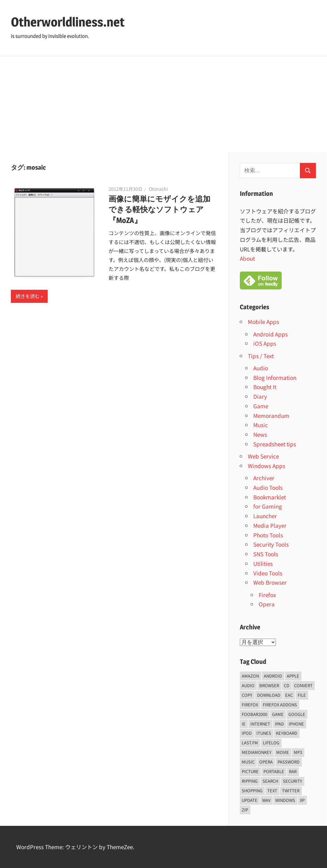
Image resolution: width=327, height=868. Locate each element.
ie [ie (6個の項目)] (244, 724)
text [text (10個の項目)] (272, 791)
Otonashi (158, 189)
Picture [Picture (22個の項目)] (250, 771)
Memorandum (271, 415)
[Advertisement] (163, 104)
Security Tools (271, 544)
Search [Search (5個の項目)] (270, 781)
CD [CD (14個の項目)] (287, 685)
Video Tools (268, 573)
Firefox (267, 595)
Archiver (264, 478)
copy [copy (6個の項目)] (247, 695)
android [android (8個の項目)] (273, 676)
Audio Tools (268, 487)
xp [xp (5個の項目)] (302, 800)
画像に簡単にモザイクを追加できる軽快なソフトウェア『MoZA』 (160, 210)
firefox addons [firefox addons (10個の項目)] (280, 705)
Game (261, 406)
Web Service (263, 456)
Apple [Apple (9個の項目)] (293, 676)
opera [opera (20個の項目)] (266, 762)
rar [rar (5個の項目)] (293, 771)
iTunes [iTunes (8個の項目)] (264, 733)
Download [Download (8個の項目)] (269, 695)
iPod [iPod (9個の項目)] (247, 733)
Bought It (265, 387)
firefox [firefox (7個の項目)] (250, 705)
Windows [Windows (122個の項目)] (285, 800)
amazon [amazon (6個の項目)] (250, 676)
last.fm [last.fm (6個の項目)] (250, 743)
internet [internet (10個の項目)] (260, 724)
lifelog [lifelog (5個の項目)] (271, 743)
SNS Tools (266, 554)
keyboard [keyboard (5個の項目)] (287, 733)
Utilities (263, 563)
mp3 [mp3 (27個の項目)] (298, 752)
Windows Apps (266, 466)
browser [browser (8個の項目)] (269, 685)
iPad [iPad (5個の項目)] (279, 724)
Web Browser (270, 582)
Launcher (265, 516)
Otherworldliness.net (68, 22)
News (260, 434)
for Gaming (268, 506)
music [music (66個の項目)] (248, 762)
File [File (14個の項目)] (302, 695)
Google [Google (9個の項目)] (297, 714)
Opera (267, 604)
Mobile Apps (263, 322)
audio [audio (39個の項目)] (248, 685)
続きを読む (28, 296)
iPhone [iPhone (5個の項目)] (296, 724)
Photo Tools (268, 535)
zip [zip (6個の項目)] (245, 810)
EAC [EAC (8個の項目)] (289, 695)
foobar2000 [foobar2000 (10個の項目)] (255, 714)
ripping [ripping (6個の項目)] (250, 781)
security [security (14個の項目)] (293, 781)
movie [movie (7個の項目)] (283, 752)
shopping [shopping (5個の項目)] (252, 791)
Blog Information (275, 377)
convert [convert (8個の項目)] (303, 685)
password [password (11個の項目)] (289, 762)
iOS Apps (265, 343)
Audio (261, 368)
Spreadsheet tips (275, 444)
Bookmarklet (270, 497)
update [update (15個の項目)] (250, 800)
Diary (260, 396)
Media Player (270, 525)
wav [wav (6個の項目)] (266, 800)
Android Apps (270, 334)
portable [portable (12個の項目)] (274, 771)
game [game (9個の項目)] (278, 714)
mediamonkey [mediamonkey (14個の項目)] (257, 752)
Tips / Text (261, 356)
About (247, 258)
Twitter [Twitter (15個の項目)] (291, 791)
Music (261, 425)
